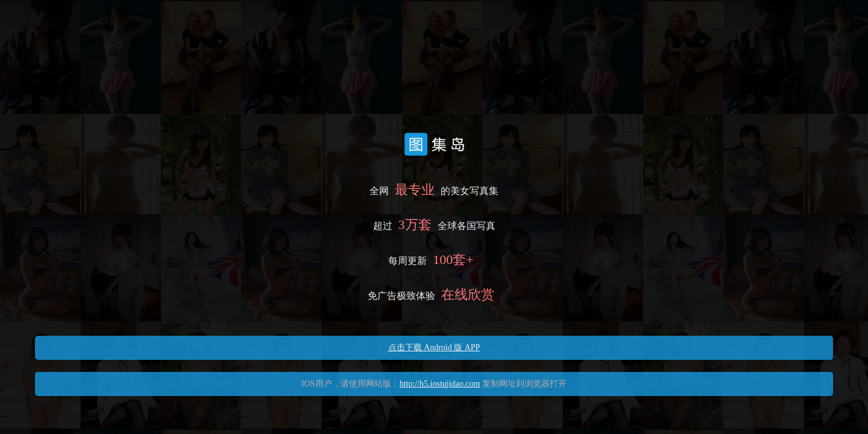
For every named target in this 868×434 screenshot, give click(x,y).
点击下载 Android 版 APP (434, 348)
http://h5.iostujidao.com (440, 384)
